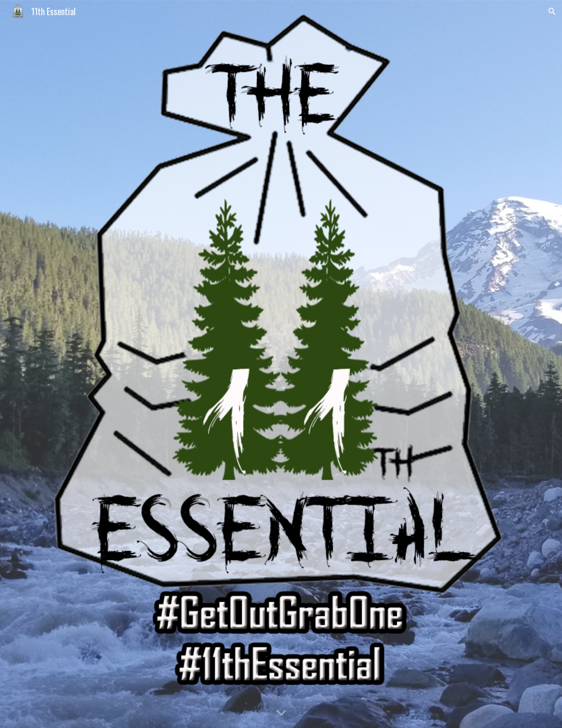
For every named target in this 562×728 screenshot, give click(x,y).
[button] (552, 11)
